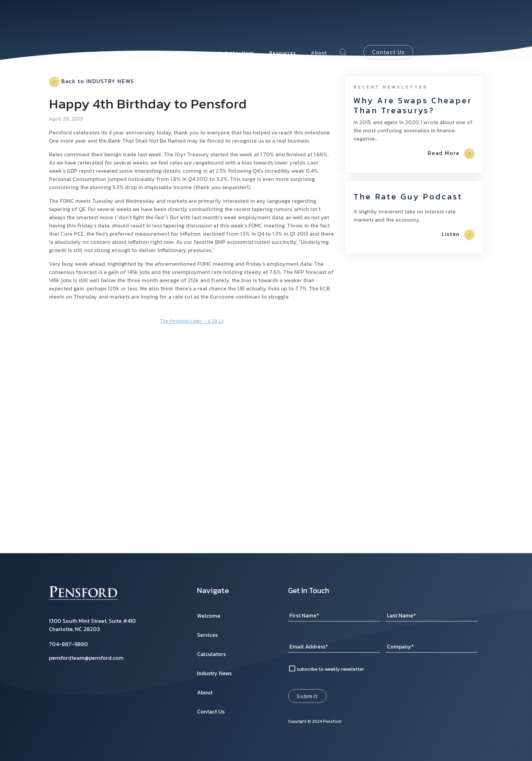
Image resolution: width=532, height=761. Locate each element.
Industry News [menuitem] (237, 25)
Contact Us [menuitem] (211, 711)
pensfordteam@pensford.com (86, 658)
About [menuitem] (319, 25)
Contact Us (388, 25)
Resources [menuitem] (283, 25)
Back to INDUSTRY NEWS (92, 82)
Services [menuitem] (149, 25)
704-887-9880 (68, 644)
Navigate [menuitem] (213, 591)
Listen (458, 235)
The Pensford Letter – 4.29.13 (192, 321)
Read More (451, 154)
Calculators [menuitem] (189, 25)
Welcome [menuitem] (209, 616)
